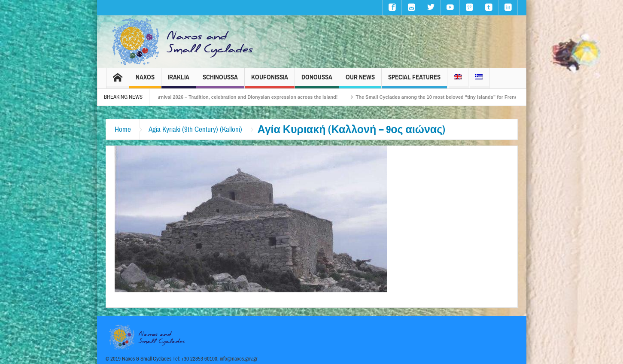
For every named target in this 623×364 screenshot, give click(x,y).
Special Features (414, 81)
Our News (360, 81)
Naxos (145, 81)
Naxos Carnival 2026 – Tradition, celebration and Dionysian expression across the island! (242, 97)
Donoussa (317, 81)
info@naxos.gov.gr (239, 359)
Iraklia (179, 81)
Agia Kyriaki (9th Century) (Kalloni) (195, 129)
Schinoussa (220, 81)
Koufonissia (270, 81)
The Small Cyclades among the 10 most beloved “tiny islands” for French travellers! (454, 97)
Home (123, 129)
